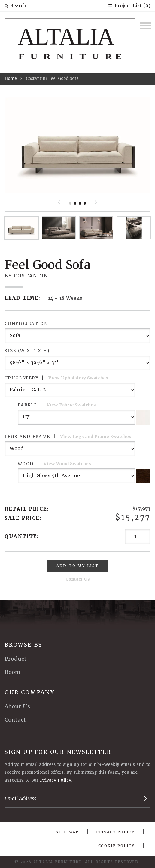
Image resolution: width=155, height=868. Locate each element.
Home (11, 78)
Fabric (57, 405)
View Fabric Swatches (71, 405)
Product (15, 659)
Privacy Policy (56, 780)
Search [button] (15, 6)
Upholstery (56, 378)
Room (12, 672)
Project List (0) (132, 6)
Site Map (67, 832)
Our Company (29, 692)
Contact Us (78, 579)
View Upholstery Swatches (78, 378)
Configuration (26, 324)
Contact (15, 720)
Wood (54, 464)
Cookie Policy (116, 846)
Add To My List (78, 566)
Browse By (23, 645)
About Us (17, 706)
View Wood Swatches (67, 464)
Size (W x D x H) (27, 351)
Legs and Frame (68, 437)
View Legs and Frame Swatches (96, 437)
